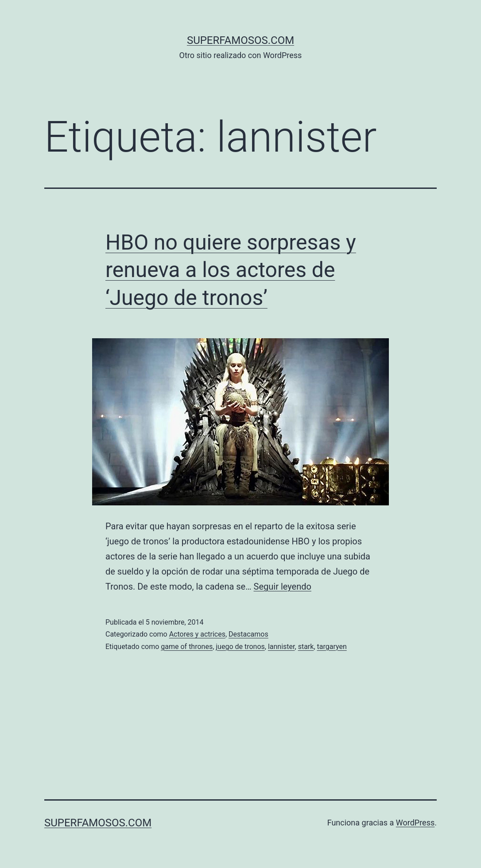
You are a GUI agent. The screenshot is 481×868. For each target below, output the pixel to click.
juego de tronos (240, 647)
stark (306, 647)
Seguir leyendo (283, 586)
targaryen (332, 647)
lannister (281, 647)
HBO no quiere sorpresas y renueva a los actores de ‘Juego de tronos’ (231, 270)
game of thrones (187, 647)
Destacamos (248, 634)
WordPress (415, 823)
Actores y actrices (197, 634)
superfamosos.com (240, 40)
